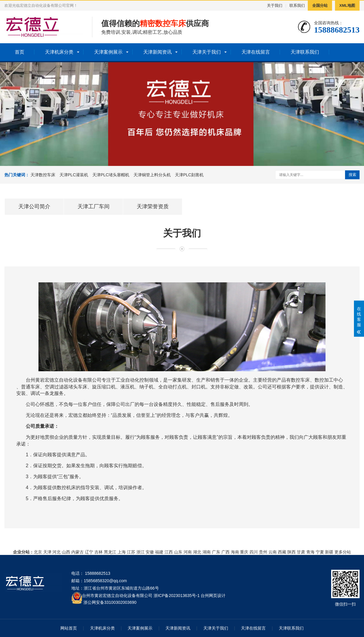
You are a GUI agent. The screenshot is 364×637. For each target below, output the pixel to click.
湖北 (197, 552)
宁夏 (320, 552)
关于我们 (275, 5)
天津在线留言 (256, 52)
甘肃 (301, 552)
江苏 (131, 552)
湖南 (207, 552)
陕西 (291, 552)
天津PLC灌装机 (74, 175)
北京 (38, 552)
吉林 (99, 552)
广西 (226, 552)
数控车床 (300, 380)
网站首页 (69, 628)
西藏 (282, 552)
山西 (66, 552)
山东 (178, 552)
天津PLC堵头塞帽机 (111, 175)
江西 (169, 552)
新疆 (329, 552)
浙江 (141, 552)
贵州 (263, 552)
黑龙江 (110, 552)
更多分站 (343, 552)
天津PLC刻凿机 (189, 175)
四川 (254, 552)
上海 (122, 552)
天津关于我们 (207, 52)
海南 (235, 552)
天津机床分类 (59, 52)
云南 (273, 552)
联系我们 (297, 5)
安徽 (150, 552)
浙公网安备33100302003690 (110, 602)
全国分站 (320, 5)
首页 (20, 52)
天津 (47, 552)
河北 (57, 552)
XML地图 (347, 5)
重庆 (244, 552)
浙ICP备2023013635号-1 (177, 596)
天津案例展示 (108, 52)
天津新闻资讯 (157, 52)
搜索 (352, 175)
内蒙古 (78, 552)
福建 (159, 552)
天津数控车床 (43, 175)
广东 (216, 552)
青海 (310, 552)
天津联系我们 (305, 52)
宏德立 (52, 380)
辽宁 (89, 552)
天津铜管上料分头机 (152, 175)
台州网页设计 (213, 596)
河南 (188, 552)
